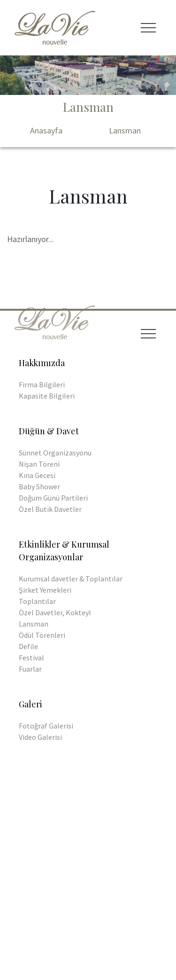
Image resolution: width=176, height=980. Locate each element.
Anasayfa (46, 130)
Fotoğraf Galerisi (46, 726)
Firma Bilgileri (42, 384)
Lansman (125, 130)
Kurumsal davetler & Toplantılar (71, 579)
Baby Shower (39, 486)
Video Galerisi (40, 737)
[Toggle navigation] (148, 28)
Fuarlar (30, 669)
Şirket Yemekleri (45, 590)
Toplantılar (37, 601)
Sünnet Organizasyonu (55, 453)
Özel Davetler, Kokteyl (55, 612)
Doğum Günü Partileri (53, 498)
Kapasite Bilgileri (47, 396)
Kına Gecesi (37, 475)
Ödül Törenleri (42, 635)
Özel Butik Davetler (50, 509)
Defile (28, 646)
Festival (31, 658)
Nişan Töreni (39, 464)
